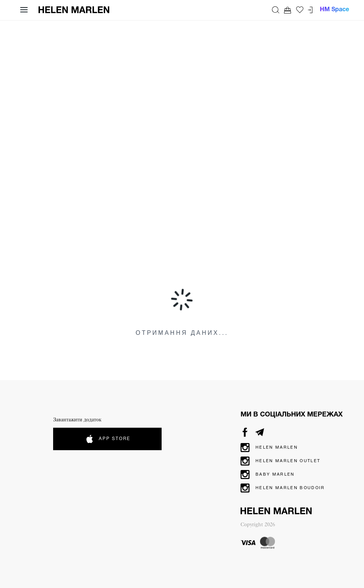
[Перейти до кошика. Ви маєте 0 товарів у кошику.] (288, 10)
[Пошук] (276, 10)
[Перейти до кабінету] (310, 10)
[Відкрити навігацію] (24, 10)
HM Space (334, 10)
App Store (108, 439)
